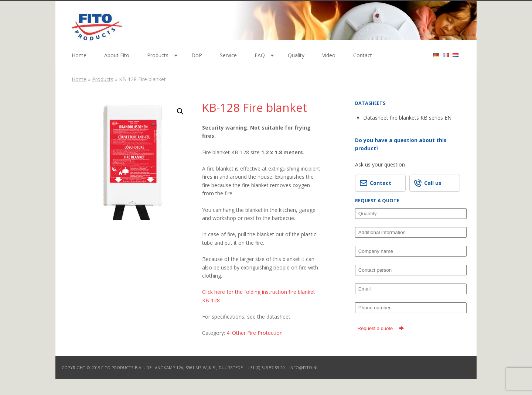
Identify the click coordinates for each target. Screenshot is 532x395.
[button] (180, 111)
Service (228, 55)
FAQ (260, 55)
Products (158, 55)
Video (329, 55)
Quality (296, 55)
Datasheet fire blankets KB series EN (407, 118)
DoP (197, 55)
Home (79, 55)
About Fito (117, 55)
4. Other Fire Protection (255, 333)
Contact (363, 55)
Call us (427, 183)
